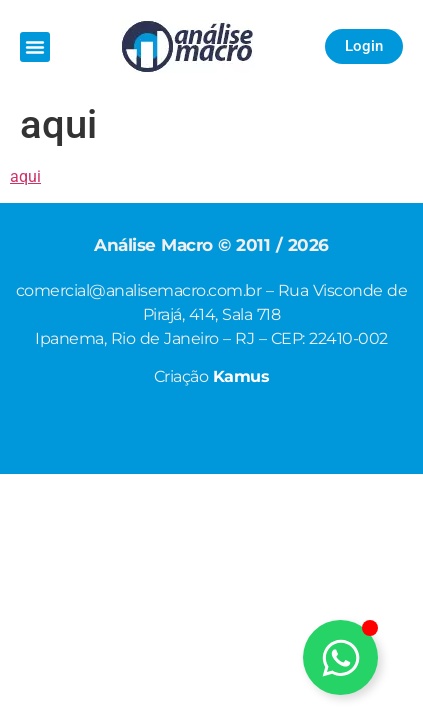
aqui (25, 176)
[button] (35, 47)
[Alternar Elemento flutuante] (340, 657)
